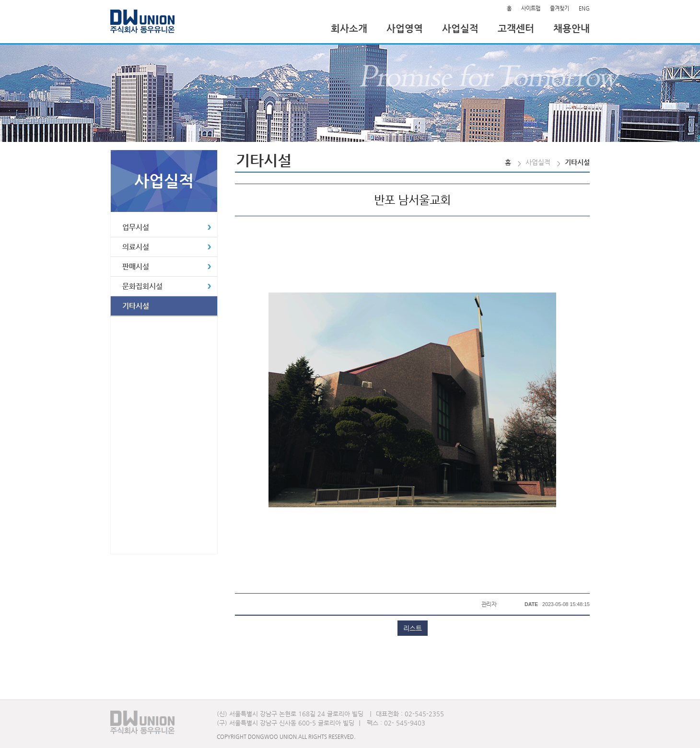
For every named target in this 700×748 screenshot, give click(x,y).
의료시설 (136, 247)
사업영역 (405, 29)
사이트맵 (531, 8)
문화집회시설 (142, 286)
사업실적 (460, 29)
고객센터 (516, 29)
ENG (584, 8)
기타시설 (136, 306)
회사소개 (349, 29)
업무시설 (136, 227)
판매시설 (136, 266)
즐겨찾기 (560, 8)
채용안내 (572, 29)
